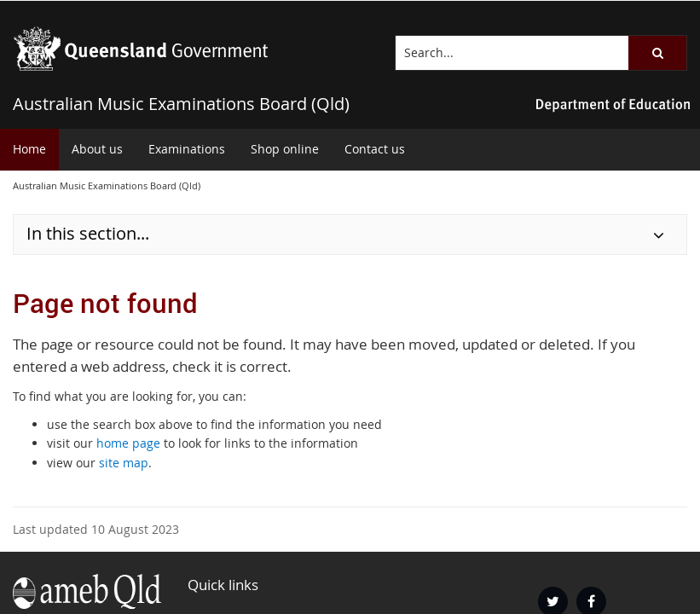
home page (128, 443)
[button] (657, 53)
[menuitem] (29, 150)
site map (124, 463)
